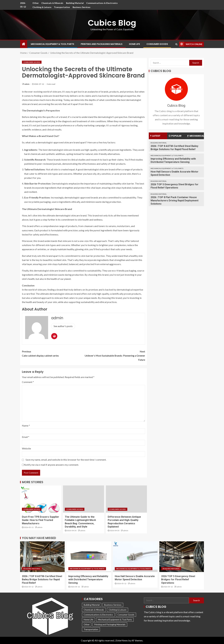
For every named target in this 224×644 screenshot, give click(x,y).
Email (26, 437)
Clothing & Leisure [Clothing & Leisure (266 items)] (118, 610)
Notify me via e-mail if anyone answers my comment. (50, 465)
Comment (28, 382)
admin (27, 84)
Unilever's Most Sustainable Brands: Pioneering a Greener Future (114, 355)
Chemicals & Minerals (52, 3)
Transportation (62, 7)
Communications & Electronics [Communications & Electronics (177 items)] (98, 615)
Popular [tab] (175, 136)
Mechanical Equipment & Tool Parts (52, 44)
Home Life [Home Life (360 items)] (88, 620)
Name (26, 426)
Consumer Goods (157, 44)
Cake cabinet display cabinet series (53, 353)
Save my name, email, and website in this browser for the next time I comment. (66, 460)
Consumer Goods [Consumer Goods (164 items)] (126, 615)
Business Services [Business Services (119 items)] (113, 605)
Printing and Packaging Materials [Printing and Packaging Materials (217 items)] (110, 624)
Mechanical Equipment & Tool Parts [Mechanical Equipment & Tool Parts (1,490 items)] (115, 620)
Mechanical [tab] (196, 136)
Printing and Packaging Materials (102, 44)
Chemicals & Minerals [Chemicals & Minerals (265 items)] (94, 610)
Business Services (82, 7)
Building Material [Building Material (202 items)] (92, 605)
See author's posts (63, 326)
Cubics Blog (112, 23)
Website (26, 448)
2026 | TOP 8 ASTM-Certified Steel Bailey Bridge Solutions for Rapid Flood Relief (42, 580)
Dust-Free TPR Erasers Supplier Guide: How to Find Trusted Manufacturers (41, 520)
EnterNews (122, 640)
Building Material (75, 3)
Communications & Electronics (102, 3)
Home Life (134, 44)
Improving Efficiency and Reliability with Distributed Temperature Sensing (88, 580)
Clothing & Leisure (42, 7)
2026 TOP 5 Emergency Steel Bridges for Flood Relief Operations (178, 580)
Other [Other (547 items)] (87, 624)
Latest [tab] (155, 136)
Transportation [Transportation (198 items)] (91, 629)
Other (35, 3)
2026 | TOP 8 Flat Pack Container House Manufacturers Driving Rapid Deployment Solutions (175, 201)
